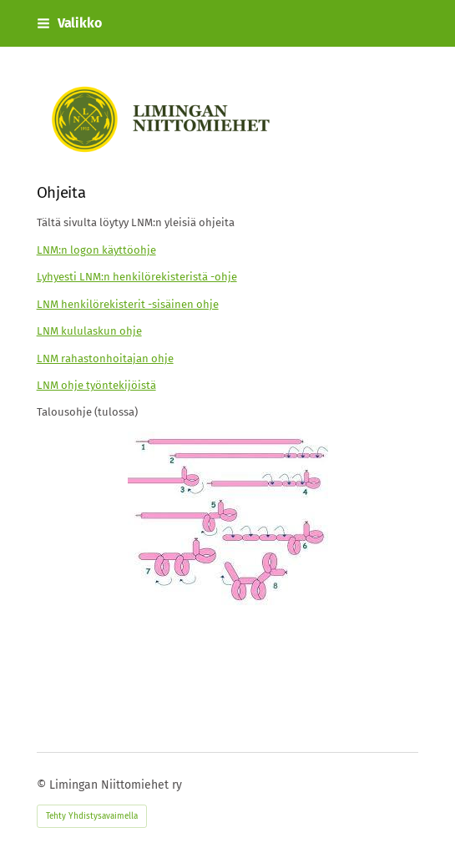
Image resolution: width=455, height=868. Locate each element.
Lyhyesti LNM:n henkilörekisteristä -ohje (137, 277)
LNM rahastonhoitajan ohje (105, 358)
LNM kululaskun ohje (89, 331)
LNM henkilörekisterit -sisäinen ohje (128, 304)
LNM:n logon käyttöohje (96, 250)
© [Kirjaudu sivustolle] (43, 785)
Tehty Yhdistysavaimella (92, 816)
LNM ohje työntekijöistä (96, 385)
